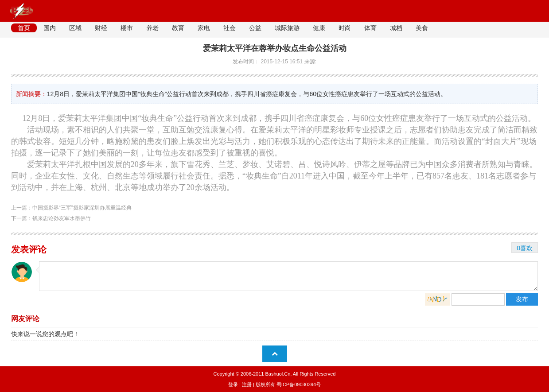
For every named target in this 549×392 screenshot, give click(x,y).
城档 (396, 28)
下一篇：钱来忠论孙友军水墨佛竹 (51, 218)
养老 (152, 28)
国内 (50, 28)
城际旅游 (287, 28)
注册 (247, 384)
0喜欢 (525, 248)
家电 (204, 28)
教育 (178, 28)
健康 (319, 28)
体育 (370, 28)
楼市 (127, 28)
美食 (422, 28)
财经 (101, 28)
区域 (75, 28)
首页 (24, 28)
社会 (230, 28)
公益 (255, 28)
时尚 (345, 28)
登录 (233, 384)
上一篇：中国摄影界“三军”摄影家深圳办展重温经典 (71, 208)
